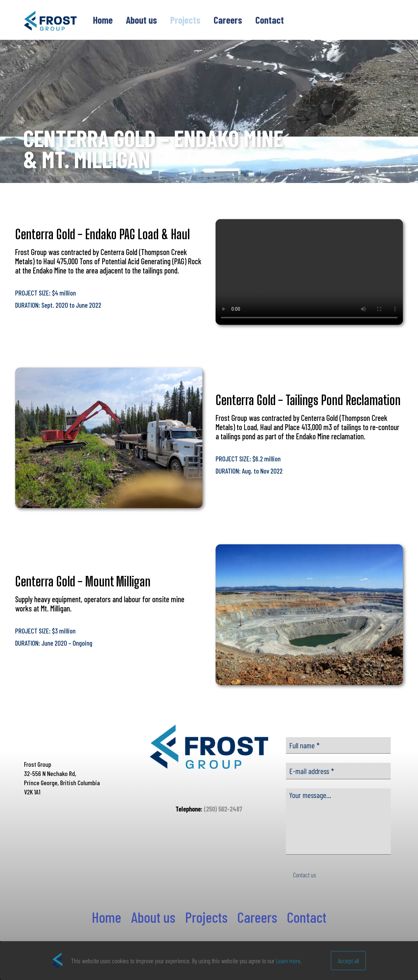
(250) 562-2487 (223, 809)
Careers (257, 917)
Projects (206, 917)
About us (153, 917)
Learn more (288, 961)
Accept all (348, 961)
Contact (307, 917)
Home (106, 917)
